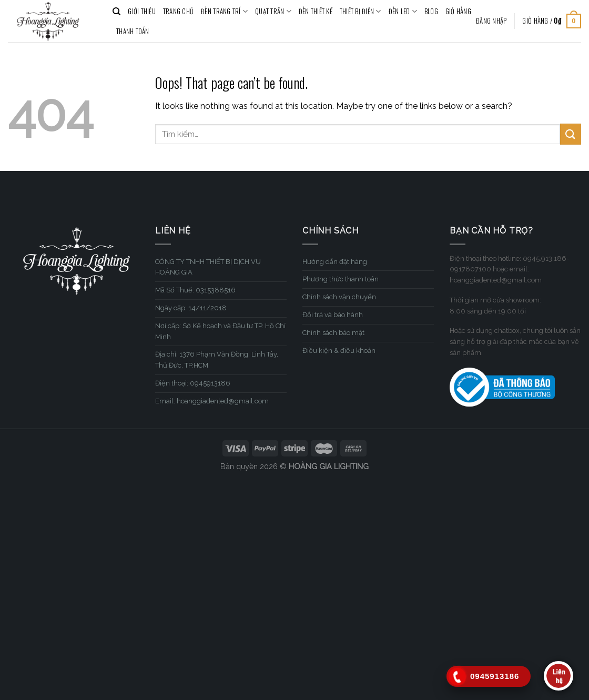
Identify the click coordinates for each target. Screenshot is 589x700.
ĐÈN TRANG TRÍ (224, 12)
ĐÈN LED (403, 12)
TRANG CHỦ (178, 11)
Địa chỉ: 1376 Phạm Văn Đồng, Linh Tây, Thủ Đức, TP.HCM (217, 360)
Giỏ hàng (458, 11)
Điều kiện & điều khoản (339, 351)
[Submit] (571, 134)
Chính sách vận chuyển (339, 297)
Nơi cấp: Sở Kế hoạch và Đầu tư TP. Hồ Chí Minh (220, 331)
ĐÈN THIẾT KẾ (316, 11)
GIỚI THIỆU (142, 11)
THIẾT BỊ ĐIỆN (360, 12)
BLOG (431, 11)
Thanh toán (133, 31)
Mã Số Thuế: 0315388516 (195, 290)
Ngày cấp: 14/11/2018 (191, 308)
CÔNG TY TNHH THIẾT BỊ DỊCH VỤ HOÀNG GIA (208, 267)
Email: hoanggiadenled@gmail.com (212, 401)
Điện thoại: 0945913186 (193, 383)
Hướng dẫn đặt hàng (335, 262)
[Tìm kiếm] (116, 12)
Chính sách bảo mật (333, 333)
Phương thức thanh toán (341, 279)
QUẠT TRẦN (273, 12)
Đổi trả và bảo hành (333, 315)
